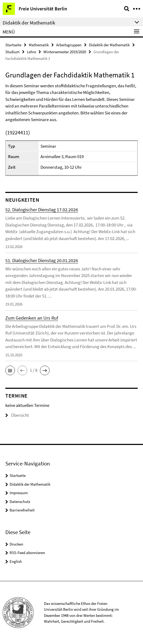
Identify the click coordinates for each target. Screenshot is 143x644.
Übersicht (17, 415)
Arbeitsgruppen (69, 45)
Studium (12, 52)
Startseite (13, 45)
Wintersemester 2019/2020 (65, 52)
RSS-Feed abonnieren (27, 553)
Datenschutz (20, 501)
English (16, 561)
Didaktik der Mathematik (109, 45)
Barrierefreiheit (22, 510)
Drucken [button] (16, 544)
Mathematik (39, 45)
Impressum (19, 493)
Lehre (31, 52)
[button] (10, 370)
